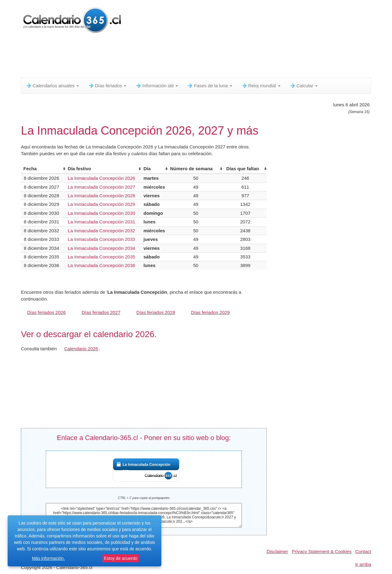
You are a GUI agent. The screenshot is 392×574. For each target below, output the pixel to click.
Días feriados (107, 86)
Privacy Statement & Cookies (322, 551)
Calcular (304, 86)
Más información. (48, 558)
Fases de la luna (210, 86)
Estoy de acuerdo (121, 558)
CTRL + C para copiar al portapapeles (144, 498)
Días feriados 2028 (156, 312)
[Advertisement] (170, 57)
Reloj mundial (261, 86)
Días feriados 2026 (46, 312)
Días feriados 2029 (210, 312)
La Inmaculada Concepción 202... (146, 468)
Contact (363, 551)
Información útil (157, 86)
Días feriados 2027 (101, 312)
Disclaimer (277, 551)
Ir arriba (363, 564)
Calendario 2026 (81, 349)
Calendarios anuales (52, 86)
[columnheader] (43, 169)
